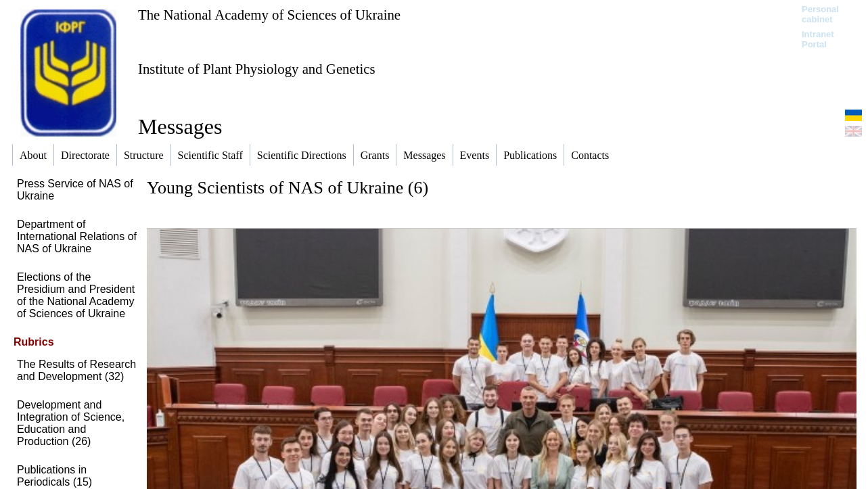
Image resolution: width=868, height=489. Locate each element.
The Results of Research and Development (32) (76, 370)
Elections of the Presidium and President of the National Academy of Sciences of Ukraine (76, 295)
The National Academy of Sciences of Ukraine (269, 15)
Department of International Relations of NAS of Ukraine (77, 236)
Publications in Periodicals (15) (54, 476)
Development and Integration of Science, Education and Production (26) (71, 423)
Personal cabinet (820, 14)
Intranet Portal (818, 39)
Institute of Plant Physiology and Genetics (257, 69)
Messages (180, 126)
